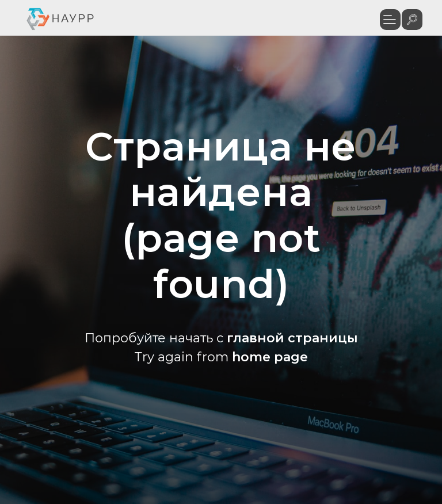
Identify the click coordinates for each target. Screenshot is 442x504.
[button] (390, 20)
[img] (412, 20)
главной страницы (292, 338)
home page (270, 357)
